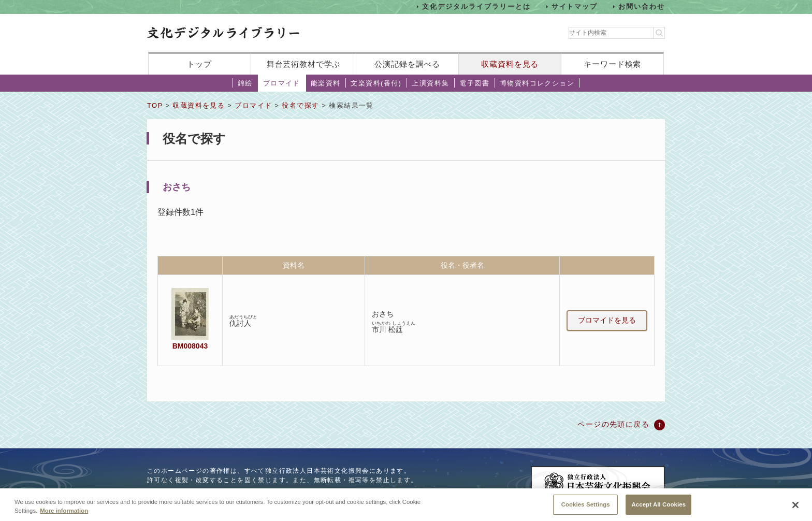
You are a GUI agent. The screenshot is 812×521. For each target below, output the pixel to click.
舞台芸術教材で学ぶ (304, 64)
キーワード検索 (612, 64)
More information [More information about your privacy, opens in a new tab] (64, 514)
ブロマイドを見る (607, 320)
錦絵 (245, 83)
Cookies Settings (586, 508)
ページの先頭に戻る (613, 424)
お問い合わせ (642, 6)
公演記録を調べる (407, 64)
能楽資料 (326, 83)
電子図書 (474, 83)
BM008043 (190, 346)
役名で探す (300, 105)
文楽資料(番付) (376, 83)
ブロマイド (282, 83)
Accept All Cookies (658, 508)
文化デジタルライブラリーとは (476, 6)
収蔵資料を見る (510, 64)
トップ (199, 64)
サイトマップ (575, 6)
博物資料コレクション (537, 83)
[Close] (795, 509)
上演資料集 (430, 83)
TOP (155, 105)
